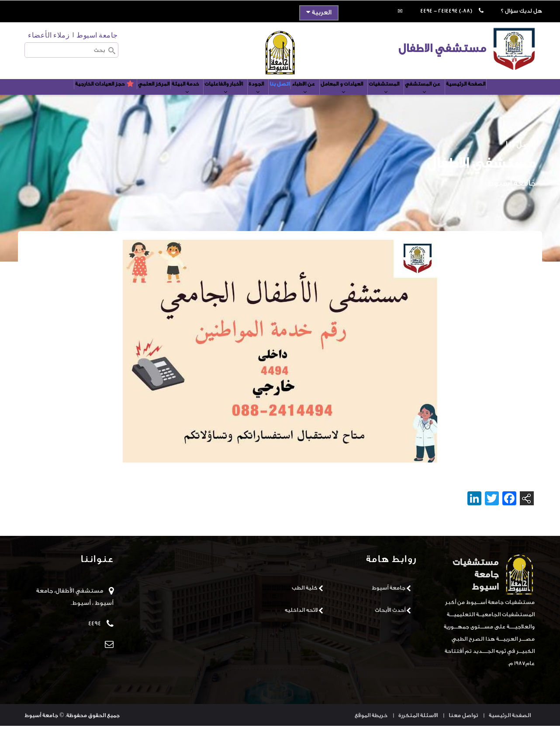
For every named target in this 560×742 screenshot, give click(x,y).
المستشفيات (412, 99)
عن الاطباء (313, 99)
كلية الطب (305, 603)
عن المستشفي (458, 99)
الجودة (254, 99)
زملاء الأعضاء (49, 35)
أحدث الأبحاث (390, 626)
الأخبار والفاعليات (213, 99)
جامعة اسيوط (97, 35)
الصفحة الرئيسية (508, 95)
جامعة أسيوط (389, 603)
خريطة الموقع (371, 731)
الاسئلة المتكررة (418, 731)
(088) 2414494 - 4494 (446, 11)
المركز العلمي (124, 95)
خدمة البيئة (165, 99)
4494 (95, 639)
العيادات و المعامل (361, 99)
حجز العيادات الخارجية (64, 95)
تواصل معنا (463, 731)
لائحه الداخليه (301, 626)
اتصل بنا (282, 95)
